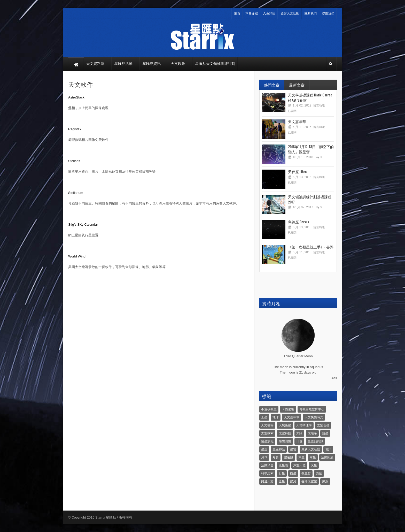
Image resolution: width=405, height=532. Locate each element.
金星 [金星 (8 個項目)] (282, 481)
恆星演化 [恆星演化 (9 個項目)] (267, 441)
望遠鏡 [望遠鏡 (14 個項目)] (289, 457)
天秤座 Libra (297, 172)
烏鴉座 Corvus (298, 222)
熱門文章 (272, 85)
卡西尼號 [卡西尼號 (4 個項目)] (288, 409)
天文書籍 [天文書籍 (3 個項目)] (267, 425)
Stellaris (74, 161)
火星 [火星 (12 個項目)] (314, 465)
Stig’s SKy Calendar (83, 225)
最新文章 (297, 85)
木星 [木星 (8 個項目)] (301, 457)
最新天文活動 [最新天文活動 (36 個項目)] (311, 449)
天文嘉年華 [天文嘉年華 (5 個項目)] (292, 417)
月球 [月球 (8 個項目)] (264, 457)
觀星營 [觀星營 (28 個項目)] (306, 473)
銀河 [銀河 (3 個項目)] (293, 481)
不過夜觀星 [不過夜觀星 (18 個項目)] (269, 409)
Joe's (334, 378)
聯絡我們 (328, 13)
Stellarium (76, 193)
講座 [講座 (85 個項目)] (319, 473)
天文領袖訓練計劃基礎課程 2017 (310, 199)
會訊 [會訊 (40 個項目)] (328, 449)
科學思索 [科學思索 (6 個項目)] (267, 473)
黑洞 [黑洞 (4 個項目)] (325, 481)
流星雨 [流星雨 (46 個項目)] (283, 465)
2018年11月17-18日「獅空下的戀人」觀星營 (311, 149)
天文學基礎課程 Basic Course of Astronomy (310, 97)
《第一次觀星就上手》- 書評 (311, 247)
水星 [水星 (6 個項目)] (313, 457)
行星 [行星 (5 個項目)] (282, 473)
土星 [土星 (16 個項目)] (264, 417)
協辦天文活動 (290, 13)
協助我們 (310, 13)
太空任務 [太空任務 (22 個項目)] (323, 425)
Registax (75, 129)
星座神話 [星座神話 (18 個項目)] (279, 449)
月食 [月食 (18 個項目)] (276, 457)
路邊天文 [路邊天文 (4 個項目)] (267, 481)
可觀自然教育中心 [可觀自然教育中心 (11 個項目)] (312, 409)
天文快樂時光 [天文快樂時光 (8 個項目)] (314, 417)
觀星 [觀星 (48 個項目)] (293, 473)
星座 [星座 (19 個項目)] (264, 449)
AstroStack (76, 97)
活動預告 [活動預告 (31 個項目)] (267, 465)
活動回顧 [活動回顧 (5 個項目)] (327, 457)
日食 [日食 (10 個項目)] (299, 441)
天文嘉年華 (297, 121)
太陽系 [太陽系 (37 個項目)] (312, 433)
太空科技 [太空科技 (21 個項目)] (285, 433)
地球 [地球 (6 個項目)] (276, 417)
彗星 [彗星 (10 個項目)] (325, 433)
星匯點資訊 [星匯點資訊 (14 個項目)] (315, 441)
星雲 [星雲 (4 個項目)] (293, 449)
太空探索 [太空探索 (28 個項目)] (267, 433)
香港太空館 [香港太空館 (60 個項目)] (309, 481)
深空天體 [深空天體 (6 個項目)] (299, 465)
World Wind (77, 256)
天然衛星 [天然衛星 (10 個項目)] (285, 425)
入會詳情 (269, 13)
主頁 (237, 13)
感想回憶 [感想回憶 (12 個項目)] (285, 441)
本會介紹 (252, 13)
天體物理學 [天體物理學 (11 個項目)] (304, 425)
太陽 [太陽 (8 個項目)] (299, 433)
